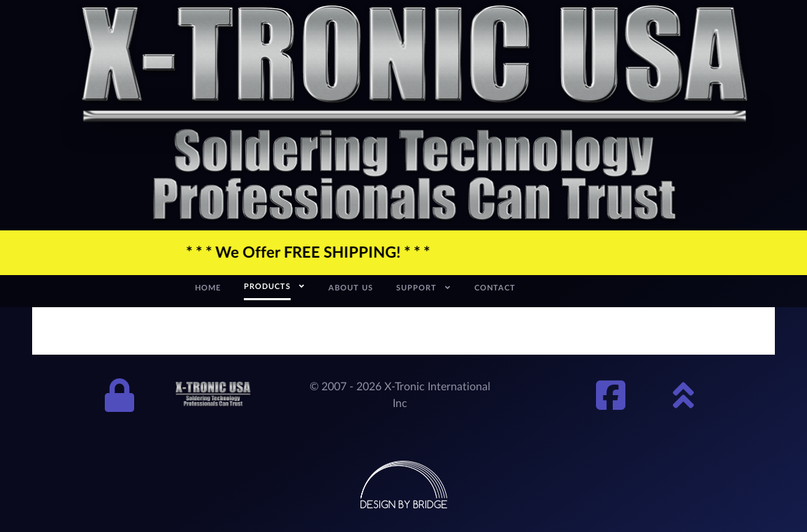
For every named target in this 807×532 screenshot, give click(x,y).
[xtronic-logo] (415, 114)
